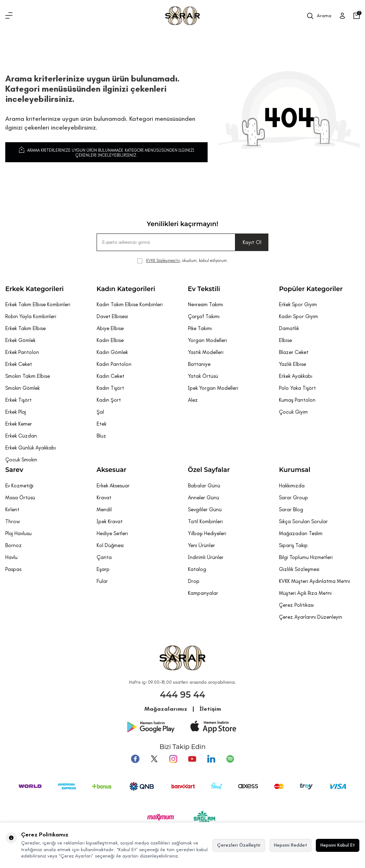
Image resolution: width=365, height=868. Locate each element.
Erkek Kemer (19, 424)
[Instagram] (173, 759)
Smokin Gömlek (22, 388)
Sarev (14, 470)
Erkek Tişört (18, 400)
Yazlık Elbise (292, 364)
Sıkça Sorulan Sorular (303, 521)
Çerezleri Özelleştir (239, 845)
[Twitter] (154, 759)
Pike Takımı (200, 328)
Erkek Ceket (19, 364)
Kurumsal (295, 470)
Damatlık (289, 328)
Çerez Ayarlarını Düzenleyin (311, 617)
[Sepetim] (357, 16)
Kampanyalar (203, 593)
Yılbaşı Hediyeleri (207, 533)
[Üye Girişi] (342, 16)
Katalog (197, 569)
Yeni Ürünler (201, 545)
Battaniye (199, 364)
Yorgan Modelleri (207, 340)
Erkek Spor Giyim (298, 304)
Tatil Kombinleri (205, 521)
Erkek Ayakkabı (296, 376)
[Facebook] (135, 759)
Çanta (104, 557)
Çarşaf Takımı (204, 316)
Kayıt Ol (252, 242)
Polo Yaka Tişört (297, 388)
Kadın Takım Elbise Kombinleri (130, 304)
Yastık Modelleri (206, 352)
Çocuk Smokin (21, 460)
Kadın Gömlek (112, 352)
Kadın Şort (109, 400)
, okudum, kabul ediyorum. (183, 261)
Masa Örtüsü (20, 498)
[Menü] (9, 16)
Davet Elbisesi (112, 316)
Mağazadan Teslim (301, 533)
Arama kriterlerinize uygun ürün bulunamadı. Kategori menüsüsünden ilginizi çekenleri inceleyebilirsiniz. (107, 152)
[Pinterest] (230, 759)
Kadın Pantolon (114, 364)
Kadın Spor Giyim (298, 316)
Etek (102, 424)
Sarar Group (294, 498)
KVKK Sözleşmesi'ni (163, 261)
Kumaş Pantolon (297, 400)
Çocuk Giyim (293, 412)
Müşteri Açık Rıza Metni (305, 593)
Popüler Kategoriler (311, 289)
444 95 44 (182, 695)
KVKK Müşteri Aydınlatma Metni (314, 581)
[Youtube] (192, 759)
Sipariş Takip (293, 545)
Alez (193, 400)
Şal (100, 412)
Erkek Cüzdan (21, 436)
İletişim (210, 709)
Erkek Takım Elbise (25, 328)
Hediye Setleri (112, 533)
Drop (194, 581)
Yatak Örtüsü (203, 376)
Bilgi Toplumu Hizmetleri (306, 557)
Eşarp (103, 569)
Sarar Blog (291, 509)
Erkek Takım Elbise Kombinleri (38, 304)
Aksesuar (112, 470)
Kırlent (12, 509)
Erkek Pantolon (22, 352)
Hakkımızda (292, 486)
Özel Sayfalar (209, 470)
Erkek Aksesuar (113, 486)
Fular (102, 581)
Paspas (13, 569)
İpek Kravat (110, 521)
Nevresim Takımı (206, 304)
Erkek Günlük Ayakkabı (31, 448)
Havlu (11, 557)
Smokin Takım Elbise (28, 376)
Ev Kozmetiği (19, 486)
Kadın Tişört (110, 388)
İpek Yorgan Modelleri (213, 388)
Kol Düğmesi (110, 545)
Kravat (104, 498)
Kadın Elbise (110, 340)
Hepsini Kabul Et (338, 845)
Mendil (104, 509)
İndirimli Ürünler (206, 557)
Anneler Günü (204, 498)
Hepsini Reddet (291, 845)
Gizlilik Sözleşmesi (299, 569)
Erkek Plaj (16, 412)
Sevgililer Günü (205, 509)
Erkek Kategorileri (34, 289)
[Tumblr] (211, 759)
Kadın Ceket (110, 376)
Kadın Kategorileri (126, 289)
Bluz (101, 436)
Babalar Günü (204, 486)
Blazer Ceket (294, 352)
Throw (13, 521)
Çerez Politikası (296, 605)
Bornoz (14, 545)
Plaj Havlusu (18, 533)
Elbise (285, 340)
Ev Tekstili (204, 289)
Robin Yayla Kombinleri (31, 316)
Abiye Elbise (110, 328)
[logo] (182, 16)
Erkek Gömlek (20, 340)
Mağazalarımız (166, 709)
